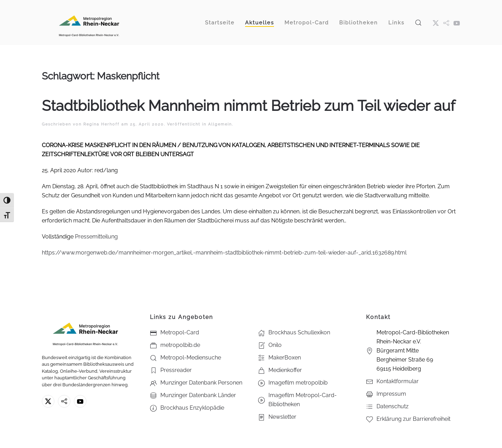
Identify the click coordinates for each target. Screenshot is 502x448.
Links (396, 23)
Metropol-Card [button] (307, 23)
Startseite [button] (220, 23)
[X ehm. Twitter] (436, 23)
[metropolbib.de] (64, 401)
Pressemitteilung (96, 237)
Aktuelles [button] (260, 23)
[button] (418, 22)
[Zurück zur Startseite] (89, 22)
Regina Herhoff (101, 124)
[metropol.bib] (446, 23)
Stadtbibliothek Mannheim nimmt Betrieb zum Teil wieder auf (249, 106)
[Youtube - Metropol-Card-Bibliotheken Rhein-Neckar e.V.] (457, 23)
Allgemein (220, 124)
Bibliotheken (359, 23)
